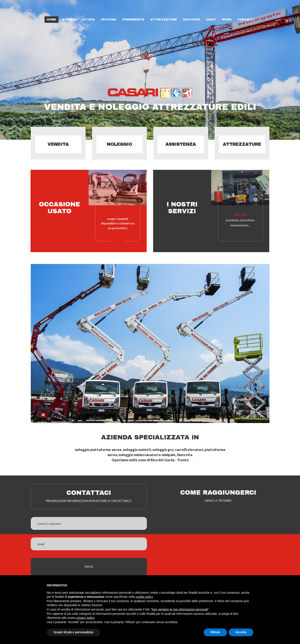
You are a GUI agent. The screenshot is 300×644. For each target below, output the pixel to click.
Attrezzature (164, 19)
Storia (89, 19)
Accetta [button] (241, 632)
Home (52, 19)
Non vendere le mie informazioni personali (180, 609)
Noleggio (192, 19)
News (227, 19)
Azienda (69, 19)
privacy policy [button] (85, 618)
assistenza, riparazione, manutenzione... (240, 220)
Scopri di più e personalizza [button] (74, 632)
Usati (211, 19)
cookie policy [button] (144, 597)
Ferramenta (133, 19)
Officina (108, 19)
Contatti (246, 19)
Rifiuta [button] (215, 632)
